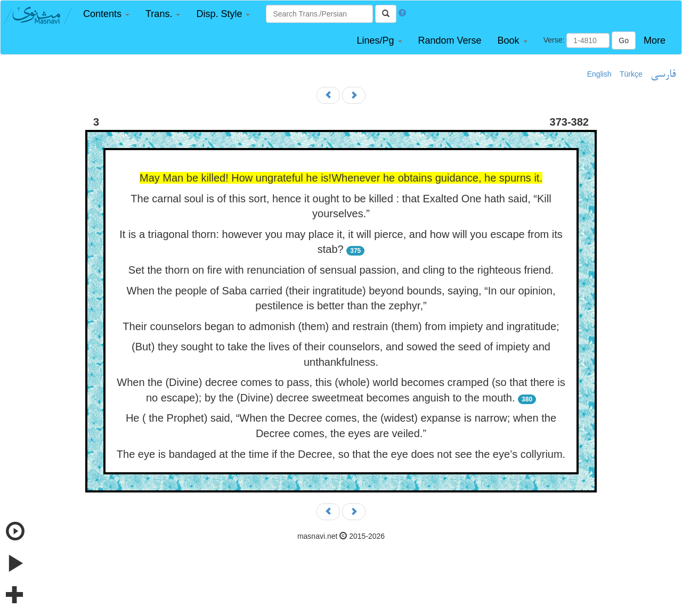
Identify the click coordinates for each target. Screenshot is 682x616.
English (599, 74)
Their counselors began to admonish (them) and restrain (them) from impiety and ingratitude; (341, 326)
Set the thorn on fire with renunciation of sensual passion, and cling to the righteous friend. (341, 270)
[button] (106, 14)
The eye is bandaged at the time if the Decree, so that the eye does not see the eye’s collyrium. (341, 454)
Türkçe (631, 74)
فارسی (663, 75)
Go (624, 40)
